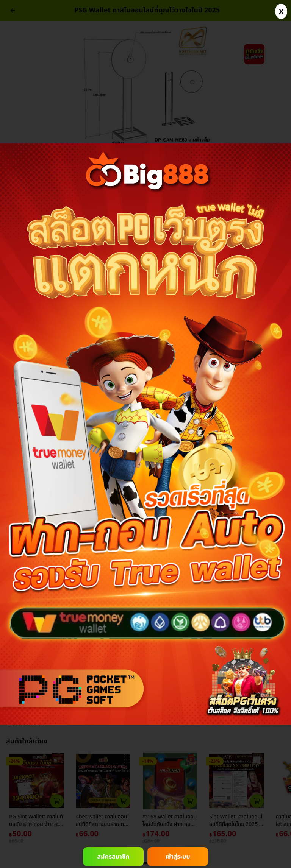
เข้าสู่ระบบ (178, 857)
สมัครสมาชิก (113, 857)
